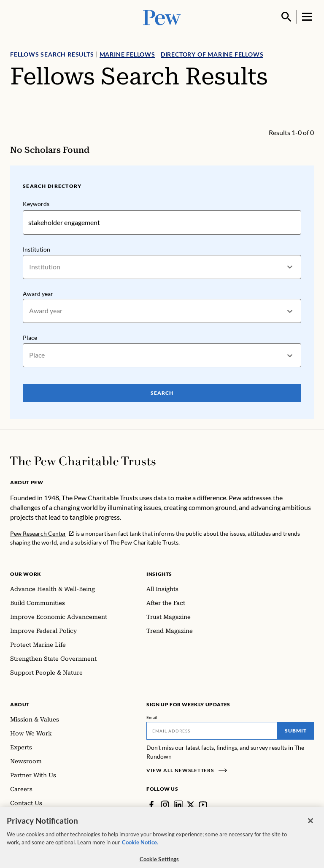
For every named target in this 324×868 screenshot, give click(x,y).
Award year (38, 293)
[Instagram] (165, 805)
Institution (36, 249)
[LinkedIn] (178, 805)
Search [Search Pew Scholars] (162, 393)
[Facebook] (151, 805)
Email (152, 717)
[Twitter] (191, 805)
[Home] (83, 461)
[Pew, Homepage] (162, 17)
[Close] (310, 826)
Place (30, 338)
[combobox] (30, 267)
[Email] (212, 731)
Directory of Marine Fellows (212, 54)
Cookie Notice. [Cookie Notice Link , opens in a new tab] (140, 848)
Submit (296, 731)
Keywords (36, 204)
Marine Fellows (127, 54)
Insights (159, 574)
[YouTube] (203, 805)
